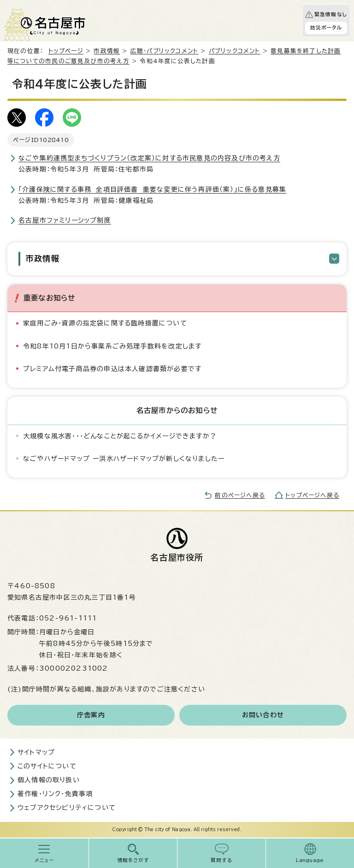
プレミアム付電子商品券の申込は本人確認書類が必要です (112, 369)
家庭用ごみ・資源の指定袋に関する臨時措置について (105, 323)
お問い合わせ (263, 715)
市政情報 (107, 51)
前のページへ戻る (240, 495)
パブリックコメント (235, 51)
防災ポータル (326, 28)
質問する (221, 860)
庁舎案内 (91, 715)
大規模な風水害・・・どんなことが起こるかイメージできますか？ (120, 436)
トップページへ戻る (312, 495)
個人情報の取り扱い (49, 780)
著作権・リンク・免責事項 (55, 794)
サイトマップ (36, 752)
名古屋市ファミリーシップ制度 (65, 220)
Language (310, 860)
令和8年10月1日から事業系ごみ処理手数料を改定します (112, 346)
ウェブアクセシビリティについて (67, 808)
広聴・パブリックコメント (164, 51)
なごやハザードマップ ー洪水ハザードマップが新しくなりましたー (124, 459)
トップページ (66, 51)
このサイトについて (47, 766)
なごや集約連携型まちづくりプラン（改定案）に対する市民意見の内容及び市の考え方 (149, 158)
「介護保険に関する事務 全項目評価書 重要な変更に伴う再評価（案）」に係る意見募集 (152, 189)
